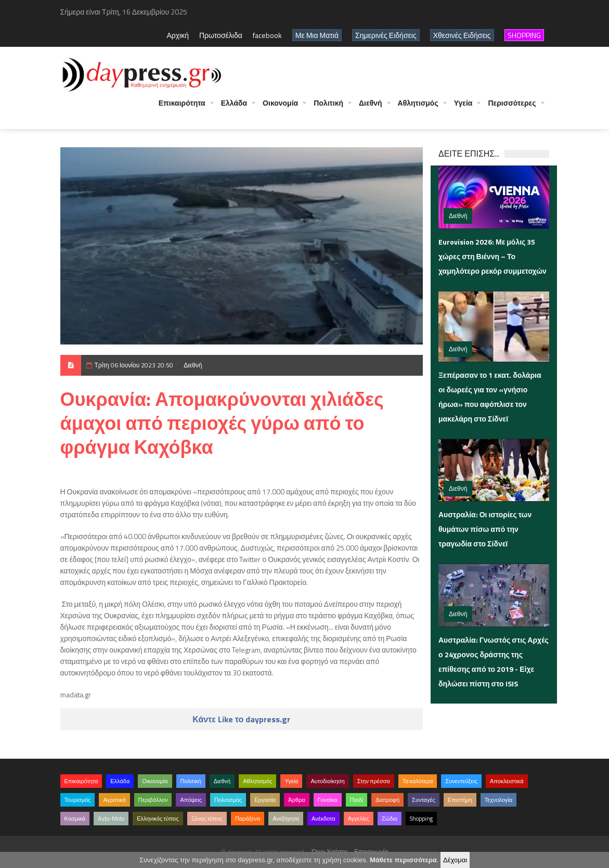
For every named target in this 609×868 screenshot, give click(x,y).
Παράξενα (248, 819)
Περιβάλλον (153, 800)
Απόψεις (191, 800)
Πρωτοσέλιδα (221, 35)
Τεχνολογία (498, 800)
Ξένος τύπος (207, 819)
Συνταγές (424, 800)
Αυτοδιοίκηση (327, 781)
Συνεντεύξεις (461, 781)
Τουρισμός (78, 800)
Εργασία (265, 800)
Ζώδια (390, 819)
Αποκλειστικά (507, 781)
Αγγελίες (359, 819)
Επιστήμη (460, 800)
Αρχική (178, 35)
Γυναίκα (328, 800)
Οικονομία (280, 108)
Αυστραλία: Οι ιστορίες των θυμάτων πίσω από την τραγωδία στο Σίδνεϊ (485, 529)
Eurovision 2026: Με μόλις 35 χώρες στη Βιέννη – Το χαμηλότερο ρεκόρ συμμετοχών (493, 256)
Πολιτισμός (228, 800)
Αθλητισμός (418, 108)
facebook (267, 35)
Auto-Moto (111, 819)
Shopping (421, 819)
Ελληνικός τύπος (158, 819)
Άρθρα (296, 800)
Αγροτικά (114, 800)
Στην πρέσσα (374, 781)
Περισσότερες (512, 108)
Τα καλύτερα (418, 781)
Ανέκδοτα (323, 819)
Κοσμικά (75, 819)
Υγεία (463, 108)
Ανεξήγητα (286, 819)
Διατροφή (387, 800)
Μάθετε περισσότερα (403, 860)
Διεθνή (371, 108)
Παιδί (357, 800)
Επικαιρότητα (182, 108)
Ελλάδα (234, 108)
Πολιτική (328, 108)
